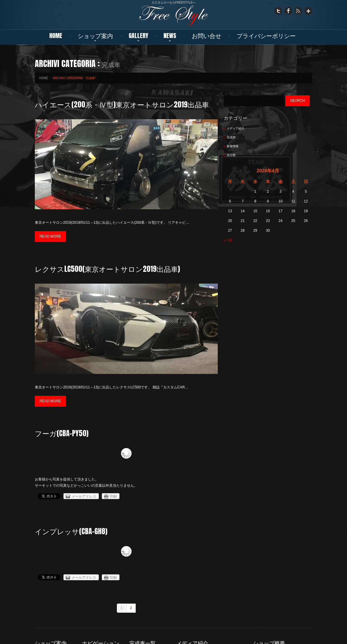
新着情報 (233, 146)
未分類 (231, 155)
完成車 (231, 137)
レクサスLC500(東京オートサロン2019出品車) (107, 269)
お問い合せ (207, 36)
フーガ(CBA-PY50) (62, 433)
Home (56, 36)
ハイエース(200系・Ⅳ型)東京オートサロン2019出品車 (122, 104)
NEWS (170, 36)
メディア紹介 (235, 129)
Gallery (138, 36)
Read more (50, 236)
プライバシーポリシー (266, 36)
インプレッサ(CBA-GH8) (71, 531)
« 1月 (228, 240)
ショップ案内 (95, 36)
